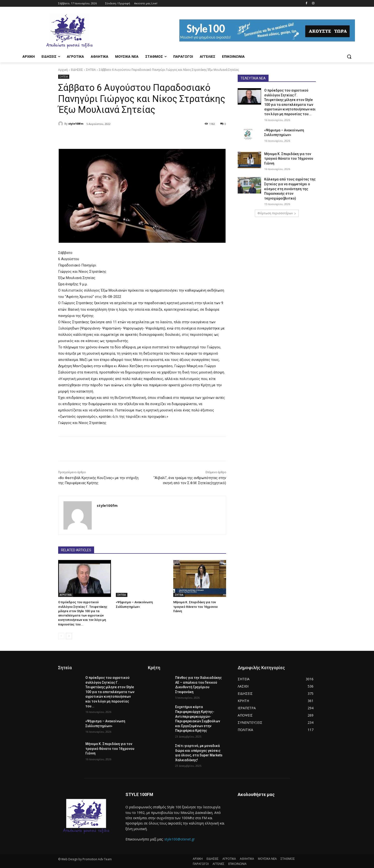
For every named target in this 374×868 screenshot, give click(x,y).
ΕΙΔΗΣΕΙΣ (77, 70)
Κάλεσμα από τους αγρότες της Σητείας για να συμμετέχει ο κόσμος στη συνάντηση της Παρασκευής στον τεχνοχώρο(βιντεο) (290, 189)
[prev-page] (61, 636)
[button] (349, 57)
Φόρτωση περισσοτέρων (277, 213)
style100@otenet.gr (180, 839)
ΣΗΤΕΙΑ (91, 70)
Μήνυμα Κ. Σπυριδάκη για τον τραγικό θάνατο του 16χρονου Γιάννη (195, 606)
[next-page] (69, 636)
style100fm (76, 124)
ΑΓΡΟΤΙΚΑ (66, 595)
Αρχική (63, 70)
